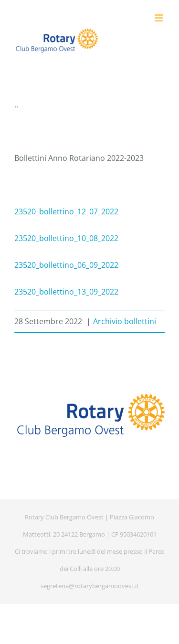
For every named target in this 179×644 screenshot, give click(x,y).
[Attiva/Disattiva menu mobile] (160, 18)
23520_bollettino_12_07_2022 (66, 211)
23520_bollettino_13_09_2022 (66, 292)
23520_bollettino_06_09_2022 (66, 265)
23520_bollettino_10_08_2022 (66, 238)
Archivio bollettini (125, 321)
